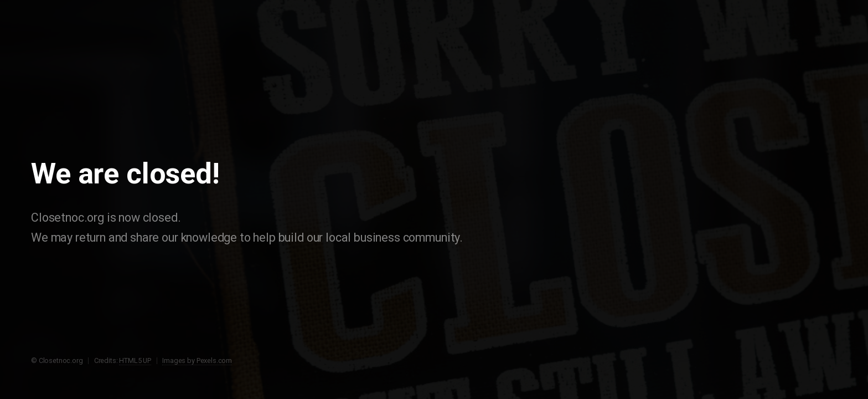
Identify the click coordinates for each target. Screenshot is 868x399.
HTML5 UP (135, 360)
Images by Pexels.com (197, 360)
